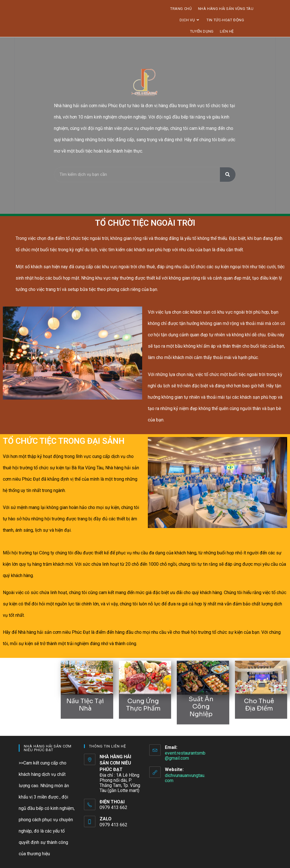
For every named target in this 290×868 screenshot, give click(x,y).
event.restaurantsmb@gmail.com (185, 756)
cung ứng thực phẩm (143, 693)
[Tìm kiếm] (228, 175)
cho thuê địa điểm (259, 693)
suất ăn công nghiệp (201, 692)
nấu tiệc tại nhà (85, 693)
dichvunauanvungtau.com (185, 778)
